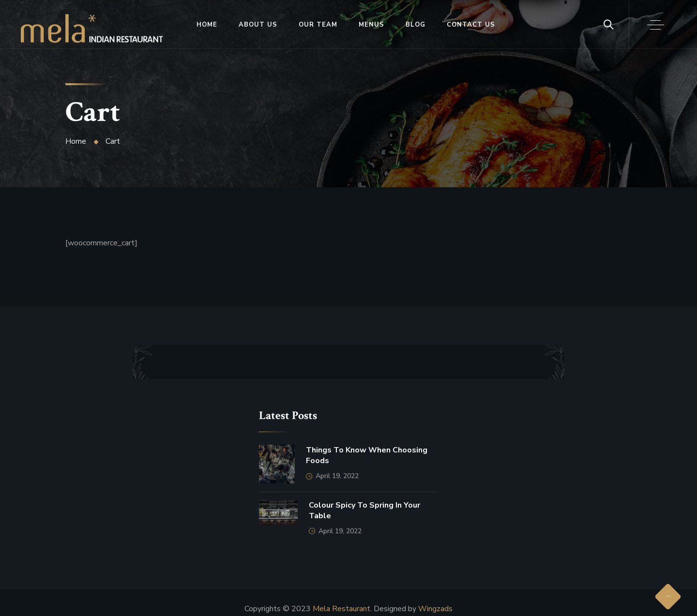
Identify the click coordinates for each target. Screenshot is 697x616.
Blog (416, 25)
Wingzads (435, 609)
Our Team (318, 25)
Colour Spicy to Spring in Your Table (364, 511)
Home (207, 25)
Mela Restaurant (341, 609)
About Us (258, 25)
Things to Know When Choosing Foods (367, 455)
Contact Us (471, 25)
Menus (371, 25)
